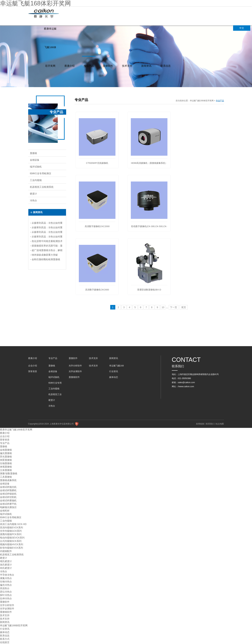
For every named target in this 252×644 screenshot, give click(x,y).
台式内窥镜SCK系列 (11, 541)
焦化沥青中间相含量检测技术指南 (47, 242)
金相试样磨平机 (8, 504)
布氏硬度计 (6, 568)
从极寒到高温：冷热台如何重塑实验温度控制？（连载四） (47, 223)
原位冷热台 (6, 592)
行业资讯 (114, 371)
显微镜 (33, 153)
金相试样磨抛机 (8, 500)
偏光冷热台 (6, 585)
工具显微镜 (6, 477)
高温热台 (5, 588)
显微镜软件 (74, 377)
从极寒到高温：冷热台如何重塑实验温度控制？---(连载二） (47, 233)
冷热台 (33, 200)
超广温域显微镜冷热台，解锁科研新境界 (47, 251)
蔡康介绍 (70, 66)
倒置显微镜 (6, 460)
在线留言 (5, 642)
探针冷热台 (6, 595)
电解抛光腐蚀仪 (8, 507)
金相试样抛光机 (8, 487)
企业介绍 (33, 366)
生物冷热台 (6, 582)
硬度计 (33, 194)
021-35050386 (184, 378)
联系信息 (166, 66)
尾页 (184, 307)
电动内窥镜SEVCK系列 (12, 538)
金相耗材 (5, 511)
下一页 (174, 307)
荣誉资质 (33, 371)
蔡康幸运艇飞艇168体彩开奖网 (50, 47)
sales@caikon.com (186, 382)
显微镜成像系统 (8, 480)
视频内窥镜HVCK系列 (12, 544)
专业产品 (89, 66)
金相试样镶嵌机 (8, 494)
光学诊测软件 (75, 371)
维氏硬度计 (6, 561)
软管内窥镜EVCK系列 (11, 548)
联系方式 (5, 639)
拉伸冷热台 (6, 598)
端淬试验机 (36, 167)
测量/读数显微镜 (9, 473)
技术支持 (127, 66)
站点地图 (220, 424)
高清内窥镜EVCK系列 (11, 527)
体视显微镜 (6, 467)
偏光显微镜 (6, 453)
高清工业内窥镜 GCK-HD (13, 524)
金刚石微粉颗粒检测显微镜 (46, 259)
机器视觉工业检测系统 (42, 187)
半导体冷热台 (7, 575)
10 (163, 307)
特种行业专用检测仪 (41, 173)
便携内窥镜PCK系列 (11, 534)
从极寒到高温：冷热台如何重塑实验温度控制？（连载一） (47, 237)
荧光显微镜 (6, 457)
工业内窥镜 (36, 180)
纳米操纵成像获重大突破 (45, 255)
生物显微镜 (6, 463)
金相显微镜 (6, 450)
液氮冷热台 (6, 578)
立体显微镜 (6, 470)
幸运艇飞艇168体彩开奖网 (202, 101)
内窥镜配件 (6, 551)
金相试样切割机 (8, 497)
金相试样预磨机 (8, 490)
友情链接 (200, 424)
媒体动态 (114, 377)
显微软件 (108, 66)
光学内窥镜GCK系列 (11, 531)
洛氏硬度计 (6, 565)
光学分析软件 (75, 366)
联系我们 (210, 424)
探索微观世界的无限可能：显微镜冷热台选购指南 (47, 246)
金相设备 (35, 160)
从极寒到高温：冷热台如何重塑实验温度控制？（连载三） (47, 228)
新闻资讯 (146, 66)
